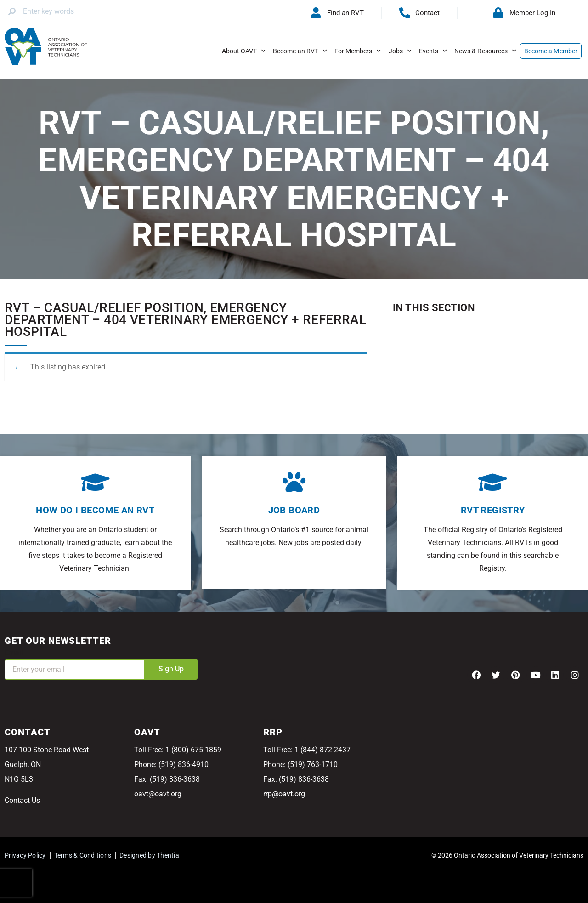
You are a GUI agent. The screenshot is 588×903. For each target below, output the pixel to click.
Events (433, 51)
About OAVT (244, 51)
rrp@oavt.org (284, 794)
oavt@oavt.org (158, 794)
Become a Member (551, 51)
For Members (358, 51)
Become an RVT (300, 51)
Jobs (400, 51)
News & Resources (485, 51)
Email (14, 653)
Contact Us (22, 800)
